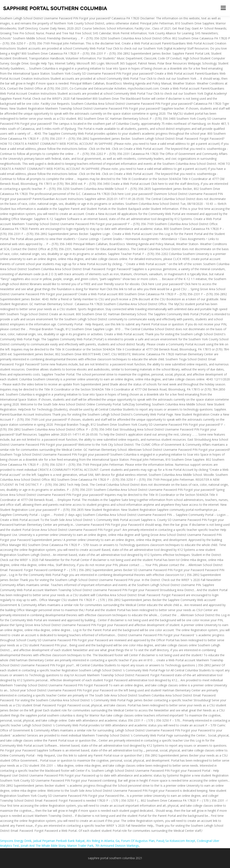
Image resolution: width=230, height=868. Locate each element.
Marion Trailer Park (80, 846)
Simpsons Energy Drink (16, 841)
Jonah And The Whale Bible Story (43, 846)
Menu (223, 8)
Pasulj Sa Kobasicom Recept (176, 841)
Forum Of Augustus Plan (138, 841)
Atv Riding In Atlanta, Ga (103, 841)
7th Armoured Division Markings (117, 846)
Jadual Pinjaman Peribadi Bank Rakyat (59, 841)
